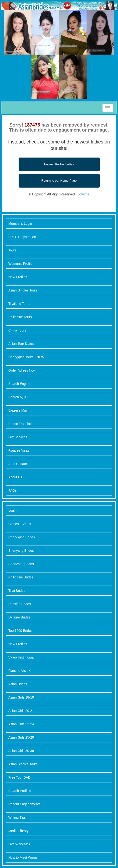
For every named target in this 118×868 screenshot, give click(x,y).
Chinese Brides (20, 524)
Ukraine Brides (19, 617)
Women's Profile (20, 264)
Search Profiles (20, 791)
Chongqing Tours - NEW (26, 357)
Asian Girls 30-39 (21, 751)
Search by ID (18, 397)
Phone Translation (22, 424)
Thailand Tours (19, 304)
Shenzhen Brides (21, 564)
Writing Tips (17, 817)
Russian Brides (20, 604)
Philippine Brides (21, 577)
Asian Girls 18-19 (21, 697)
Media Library (18, 831)
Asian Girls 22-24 (21, 724)
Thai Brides (17, 591)
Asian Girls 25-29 (21, 737)
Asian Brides (18, 684)
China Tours (17, 330)
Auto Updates (18, 464)
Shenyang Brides (21, 551)
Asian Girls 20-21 (21, 711)
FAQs (13, 490)
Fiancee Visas (19, 450)
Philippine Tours (20, 317)
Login (12, 511)
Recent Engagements (24, 804)
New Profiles (18, 277)
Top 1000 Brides (20, 631)
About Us (15, 477)
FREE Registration (22, 237)
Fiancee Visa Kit (20, 671)
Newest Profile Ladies (59, 164)
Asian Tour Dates (21, 344)
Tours (12, 250)
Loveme (83, 194)
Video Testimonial (21, 657)
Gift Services (18, 437)
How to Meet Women (24, 858)
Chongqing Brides (22, 537)
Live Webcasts (19, 844)
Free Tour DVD (19, 777)
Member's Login (20, 224)
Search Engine (19, 384)
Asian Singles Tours (23, 290)
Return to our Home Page (59, 181)
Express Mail (18, 410)
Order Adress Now (22, 370)
